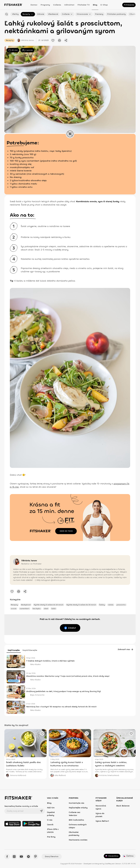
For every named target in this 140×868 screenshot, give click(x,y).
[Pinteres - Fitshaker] (36, 857)
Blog (95, 5)
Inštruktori (69, 5)
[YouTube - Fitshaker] (21, 857)
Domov (34, 5)
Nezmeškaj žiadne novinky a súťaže (21, 806)
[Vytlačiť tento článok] (59, 40)
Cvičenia (57, 5)
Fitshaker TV (84, 5)
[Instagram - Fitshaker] (14, 857)
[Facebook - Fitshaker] (7, 857)
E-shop (104, 5)
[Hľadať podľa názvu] (7, 14)
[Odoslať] (41, 811)
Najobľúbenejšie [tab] (30, 650)
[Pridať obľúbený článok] (53, 40)
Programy (45, 5)
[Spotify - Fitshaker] (28, 857)
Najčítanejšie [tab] (14, 650)
